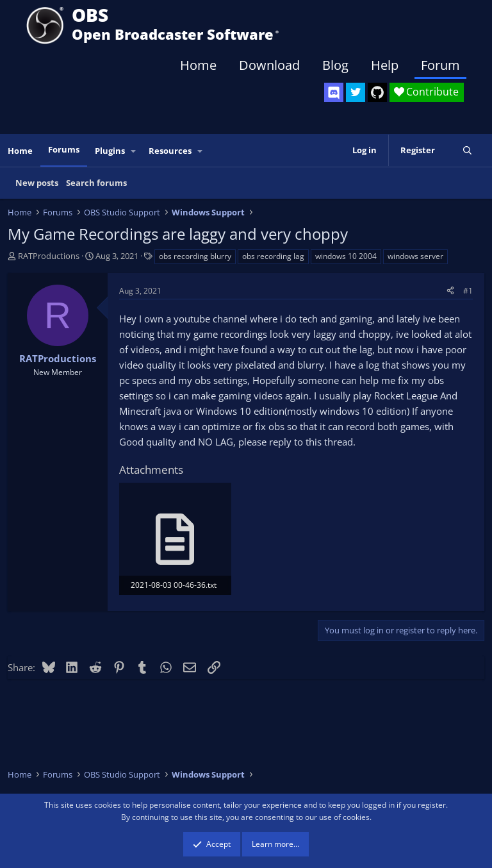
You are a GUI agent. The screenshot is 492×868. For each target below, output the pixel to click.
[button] (134, 151)
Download (269, 65)
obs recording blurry (195, 256)
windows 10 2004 (346, 256)
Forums (64, 149)
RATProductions (49, 256)
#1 (468, 291)
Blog (335, 65)
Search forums (96, 183)
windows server (415, 256)
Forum (440, 65)
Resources (170, 151)
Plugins (110, 151)
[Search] (467, 150)
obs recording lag (273, 256)
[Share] (450, 291)
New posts (37, 183)
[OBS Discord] (334, 92)
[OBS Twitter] (356, 92)
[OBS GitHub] (377, 92)
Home (198, 65)
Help (385, 65)
